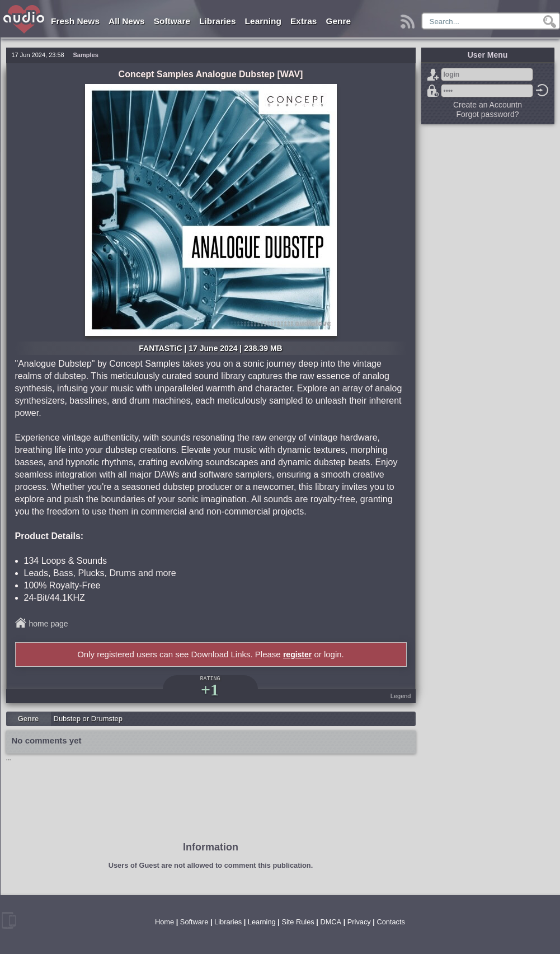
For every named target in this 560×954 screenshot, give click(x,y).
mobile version (9, 920)
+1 (210, 689)
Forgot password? (433, 91)
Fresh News (75, 21)
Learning (263, 21)
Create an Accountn (488, 105)
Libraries (217, 21)
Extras (303, 21)
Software (172, 21)
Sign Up (433, 74)
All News (127, 21)
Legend (401, 696)
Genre (338, 21)
